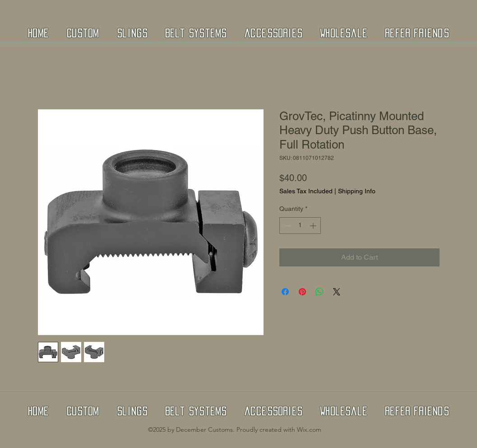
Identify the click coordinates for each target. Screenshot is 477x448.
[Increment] (314, 226)
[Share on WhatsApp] (320, 292)
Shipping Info (357, 191)
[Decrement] (286, 226)
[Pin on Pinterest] (302, 292)
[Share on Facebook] (285, 292)
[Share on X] (337, 292)
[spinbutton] (300, 226)
